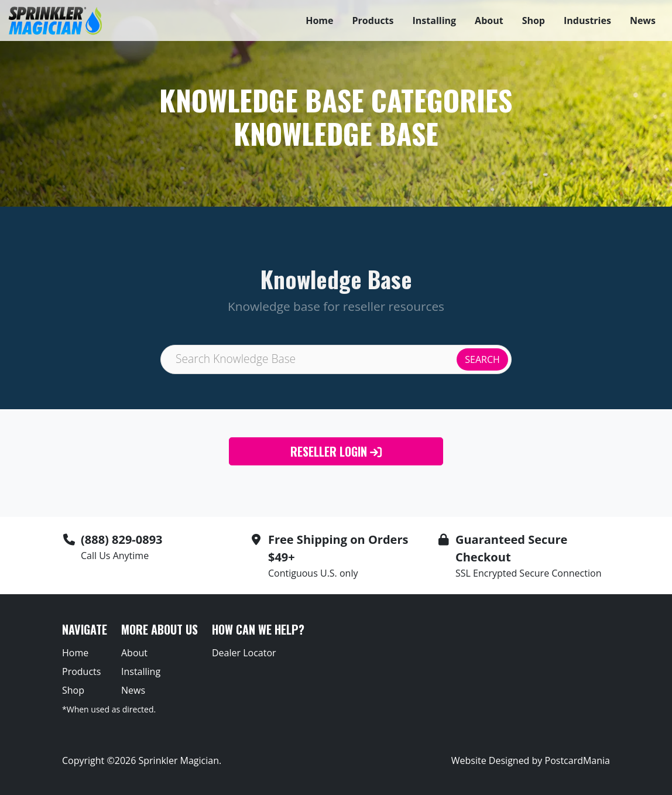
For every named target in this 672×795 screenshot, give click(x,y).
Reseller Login (336, 451)
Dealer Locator (244, 653)
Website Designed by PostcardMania (531, 760)
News (643, 20)
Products (373, 20)
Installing (435, 20)
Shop (534, 20)
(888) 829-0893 (122, 539)
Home (319, 20)
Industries (587, 20)
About (489, 20)
